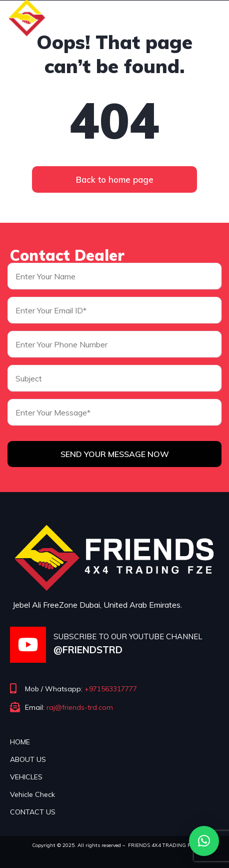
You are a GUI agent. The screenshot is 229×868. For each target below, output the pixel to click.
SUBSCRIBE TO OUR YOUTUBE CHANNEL (128, 636)
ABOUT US (28, 759)
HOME (20, 742)
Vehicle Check (32, 794)
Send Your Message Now (115, 454)
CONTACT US (33, 812)
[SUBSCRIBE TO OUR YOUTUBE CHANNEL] (28, 645)
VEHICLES (26, 777)
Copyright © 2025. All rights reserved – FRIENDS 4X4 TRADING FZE (114, 845)
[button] (204, 841)
